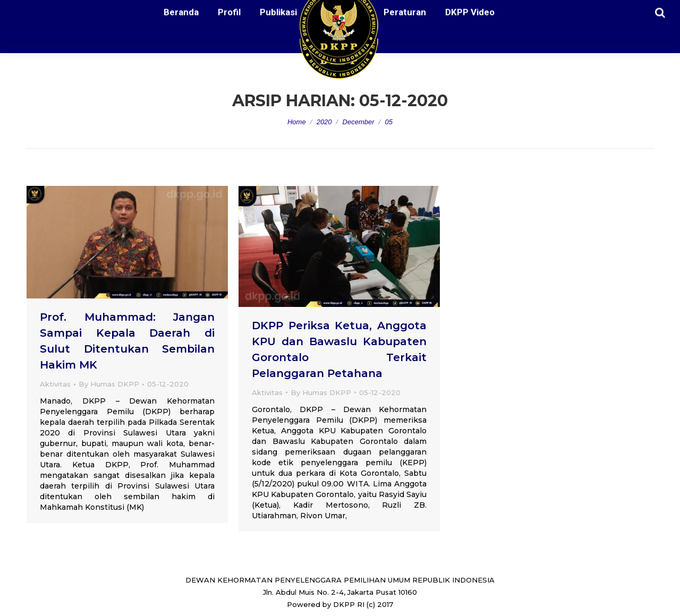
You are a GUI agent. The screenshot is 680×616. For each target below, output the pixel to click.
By (109, 384)
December (359, 122)
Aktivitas (55, 384)
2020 (324, 122)
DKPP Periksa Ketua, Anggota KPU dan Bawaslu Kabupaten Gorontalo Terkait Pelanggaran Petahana (339, 349)
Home (297, 122)
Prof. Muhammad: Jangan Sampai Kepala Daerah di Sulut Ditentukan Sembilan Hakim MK (127, 341)
